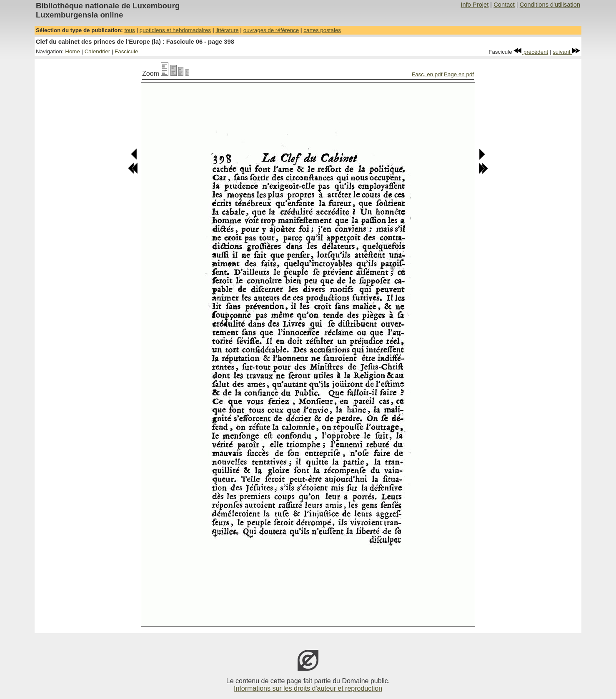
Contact (504, 5)
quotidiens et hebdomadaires (175, 30)
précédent (531, 52)
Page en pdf (459, 74)
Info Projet (475, 5)
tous (129, 30)
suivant (566, 52)
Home (73, 51)
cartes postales (322, 30)
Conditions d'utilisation (550, 5)
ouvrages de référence (271, 30)
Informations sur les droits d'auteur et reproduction (308, 688)
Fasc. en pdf (427, 74)
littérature (227, 30)
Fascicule (126, 51)
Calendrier (98, 51)
